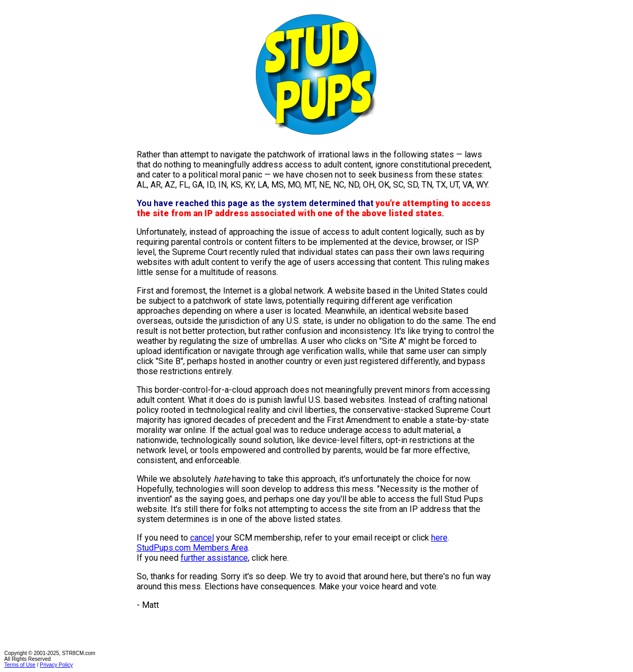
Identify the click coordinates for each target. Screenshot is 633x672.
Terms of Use (20, 665)
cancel (202, 538)
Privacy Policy (56, 665)
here (439, 538)
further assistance (214, 558)
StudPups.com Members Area (192, 548)
